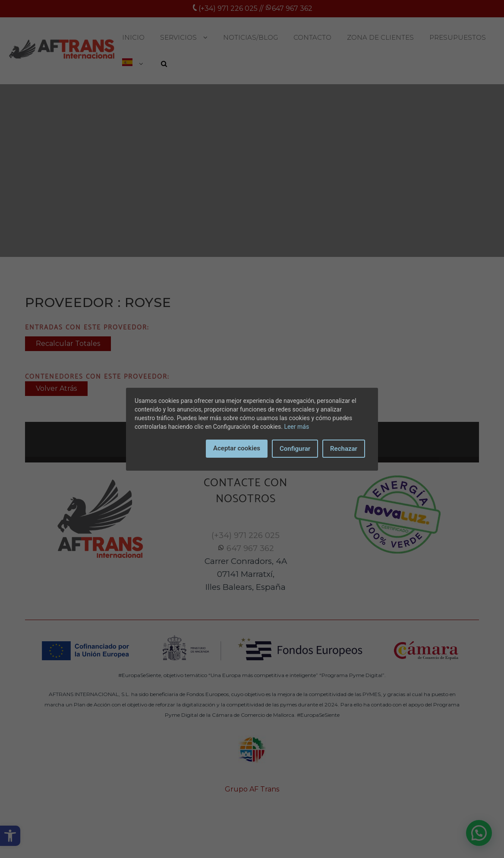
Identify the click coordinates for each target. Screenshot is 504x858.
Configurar (295, 449)
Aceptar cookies (237, 448)
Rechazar (344, 449)
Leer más (296, 427)
